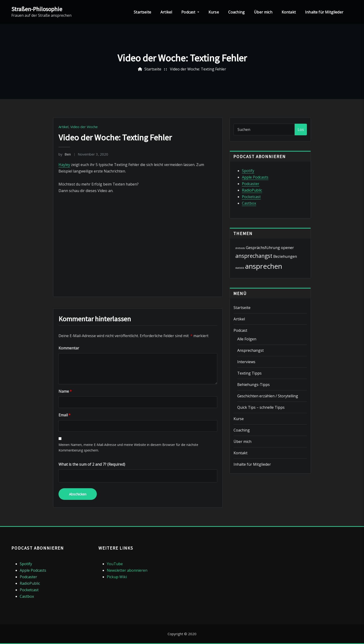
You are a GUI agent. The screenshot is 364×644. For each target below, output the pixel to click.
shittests (240, 248)
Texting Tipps (249, 373)
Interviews (246, 362)
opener (287, 247)
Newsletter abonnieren (127, 570)
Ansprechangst (250, 350)
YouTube (115, 564)
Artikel (166, 12)
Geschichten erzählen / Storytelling (268, 396)
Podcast (190, 12)
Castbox (249, 203)
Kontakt (289, 12)
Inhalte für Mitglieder (324, 12)
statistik (240, 268)
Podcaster (251, 184)
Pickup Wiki (117, 577)
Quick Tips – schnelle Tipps (261, 407)
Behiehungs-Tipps (253, 385)
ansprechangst (254, 256)
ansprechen (264, 266)
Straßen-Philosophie (37, 9)
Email (65, 415)
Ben (65, 154)
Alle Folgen (247, 339)
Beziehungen (285, 256)
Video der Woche (84, 127)
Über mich (263, 12)
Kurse (214, 12)
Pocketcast (251, 197)
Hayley (64, 165)
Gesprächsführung (263, 247)
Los (301, 129)
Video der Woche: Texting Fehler (198, 69)
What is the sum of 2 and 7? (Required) (92, 464)
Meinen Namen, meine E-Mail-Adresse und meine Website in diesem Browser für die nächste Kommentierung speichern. (128, 448)
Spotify (248, 171)
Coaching (236, 12)
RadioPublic (252, 190)
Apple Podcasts (255, 177)
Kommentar (69, 348)
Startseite (142, 12)
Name (65, 391)
